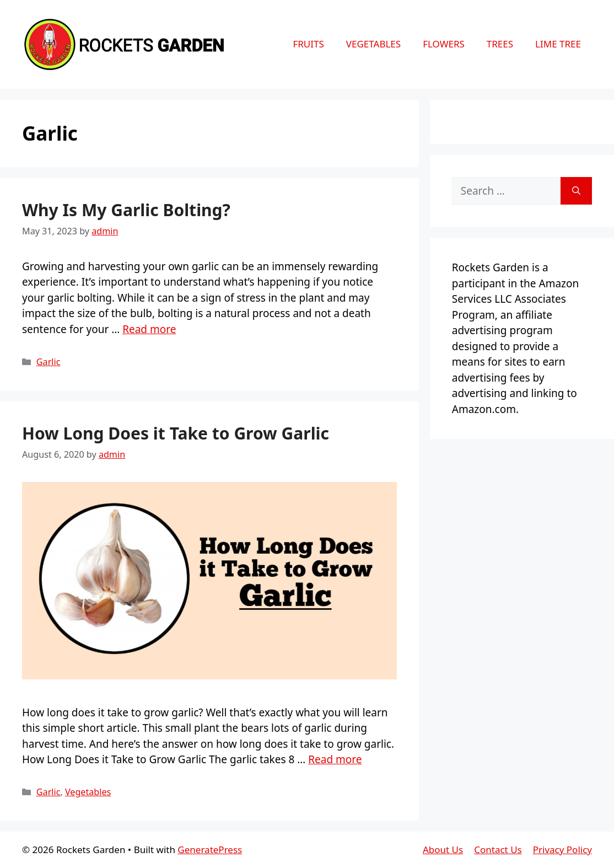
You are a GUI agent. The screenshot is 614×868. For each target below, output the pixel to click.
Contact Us (498, 850)
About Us (443, 850)
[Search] (576, 191)
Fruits (308, 44)
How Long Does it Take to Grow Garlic (176, 433)
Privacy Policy (562, 850)
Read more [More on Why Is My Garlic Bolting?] (149, 329)
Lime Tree (558, 44)
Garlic (49, 362)
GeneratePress (210, 850)
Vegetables (373, 44)
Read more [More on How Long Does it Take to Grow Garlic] (335, 759)
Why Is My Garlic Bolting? (126, 210)
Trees (500, 44)
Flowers (444, 44)
